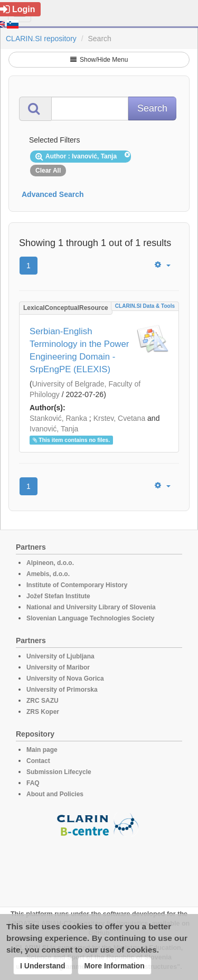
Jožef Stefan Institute (58, 596)
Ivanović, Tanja (54, 429)
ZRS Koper (43, 712)
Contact (38, 761)
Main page (42, 750)
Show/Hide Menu (99, 60)
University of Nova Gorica (65, 679)
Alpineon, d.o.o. (50, 563)
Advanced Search (53, 194)
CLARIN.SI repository (41, 39)
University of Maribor (58, 667)
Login (18, 9)
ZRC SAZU (43, 701)
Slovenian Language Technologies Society (91, 618)
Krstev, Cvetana (120, 418)
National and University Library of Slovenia (91, 607)
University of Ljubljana (60, 656)
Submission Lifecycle (59, 772)
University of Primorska (62, 690)
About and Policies (55, 794)
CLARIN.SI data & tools (145, 306)
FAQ (33, 783)
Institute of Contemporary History (77, 585)
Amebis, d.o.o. (48, 574)
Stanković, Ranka (58, 418)
